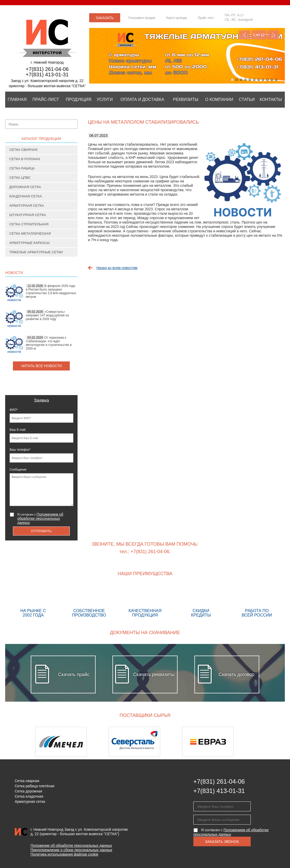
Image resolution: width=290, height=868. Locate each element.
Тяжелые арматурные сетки (36, 252)
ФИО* (14, 410)
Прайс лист (206, 18)
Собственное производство (89, 601)
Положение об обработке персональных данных (71, 845)
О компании (219, 99)
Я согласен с (40, 518)
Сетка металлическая (30, 233)
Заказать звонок (105, 19)
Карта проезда (177, 18)
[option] (72, 742)
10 (272, 80)
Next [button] (271, 742)
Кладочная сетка (26, 196)
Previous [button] (19, 742)
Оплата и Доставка (142, 99)
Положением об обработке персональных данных (40, 518)
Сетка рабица (22, 168)
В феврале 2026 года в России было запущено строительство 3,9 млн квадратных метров (51, 291)
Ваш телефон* (20, 450)
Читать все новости (41, 366)
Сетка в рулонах (25, 159)
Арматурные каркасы (29, 243)
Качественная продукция (145, 601)
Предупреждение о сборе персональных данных (71, 850)
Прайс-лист (46, 99)
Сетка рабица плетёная (35, 786)
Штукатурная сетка (28, 215)
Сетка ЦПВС (20, 178)
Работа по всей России (257, 601)
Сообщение (18, 470)
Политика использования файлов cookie (64, 854)
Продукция (78, 99)
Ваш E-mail (18, 430)
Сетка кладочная (29, 796)
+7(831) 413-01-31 (47, 75)
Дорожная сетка (25, 187)
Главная (17, 99)
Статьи (247, 99)
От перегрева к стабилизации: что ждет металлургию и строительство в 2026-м (49, 343)
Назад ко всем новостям (117, 268)
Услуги (105, 99)
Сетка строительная (29, 224)
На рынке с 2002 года (33, 601)
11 (276, 80)
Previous (245, 35)
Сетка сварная (23, 150)
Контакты (271, 99)
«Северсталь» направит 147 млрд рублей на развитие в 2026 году (47, 315)
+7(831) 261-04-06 (47, 69)
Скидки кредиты (201, 601)
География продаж (142, 18)
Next (273, 35)
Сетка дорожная (28, 791)
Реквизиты (186, 99)
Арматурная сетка (27, 206)
